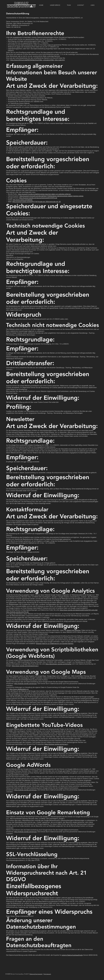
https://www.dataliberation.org (19, 689)
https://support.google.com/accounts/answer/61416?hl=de (38, 198)
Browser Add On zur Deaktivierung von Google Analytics (55, 643)
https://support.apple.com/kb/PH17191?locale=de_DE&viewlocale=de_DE (37, 202)
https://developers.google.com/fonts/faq (58, 664)
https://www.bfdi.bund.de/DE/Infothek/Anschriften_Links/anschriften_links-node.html (37, 60)
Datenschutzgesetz (36, 974)
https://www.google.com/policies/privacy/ (25, 666)
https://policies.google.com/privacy (25, 684)
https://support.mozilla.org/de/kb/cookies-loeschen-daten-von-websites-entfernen (44, 194)
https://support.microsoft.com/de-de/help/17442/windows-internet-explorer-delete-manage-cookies (51, 196)
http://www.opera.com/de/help (23, 200)
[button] (81, 5)
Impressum (47, 974)
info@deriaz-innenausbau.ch (20, 25)
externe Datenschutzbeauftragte (72, 955)
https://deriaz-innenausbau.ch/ (23, 23)
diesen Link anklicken (74, 630)
